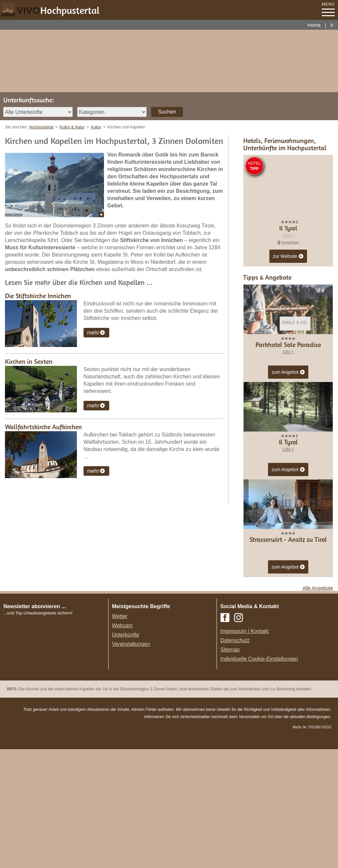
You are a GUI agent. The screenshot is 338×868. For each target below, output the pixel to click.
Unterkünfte (126, 754)
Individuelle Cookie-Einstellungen (259, 778)
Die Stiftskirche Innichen (38, 296)
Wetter (120, 735)
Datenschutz (235, 759)
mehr (93, 333)
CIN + (288, 235)
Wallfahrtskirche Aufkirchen (43, 427)
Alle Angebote (318, 707)
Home (314, 25)
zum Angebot (288, 491)
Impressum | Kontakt (245, 750)
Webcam (122, 744)
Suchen (167, 112)
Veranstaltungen (131, 763)
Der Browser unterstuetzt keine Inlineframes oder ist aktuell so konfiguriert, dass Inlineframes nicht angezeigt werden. (57, 778)
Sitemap (230, 768)
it (332, 25)
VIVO (58, 10)
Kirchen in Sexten (29, 361)
